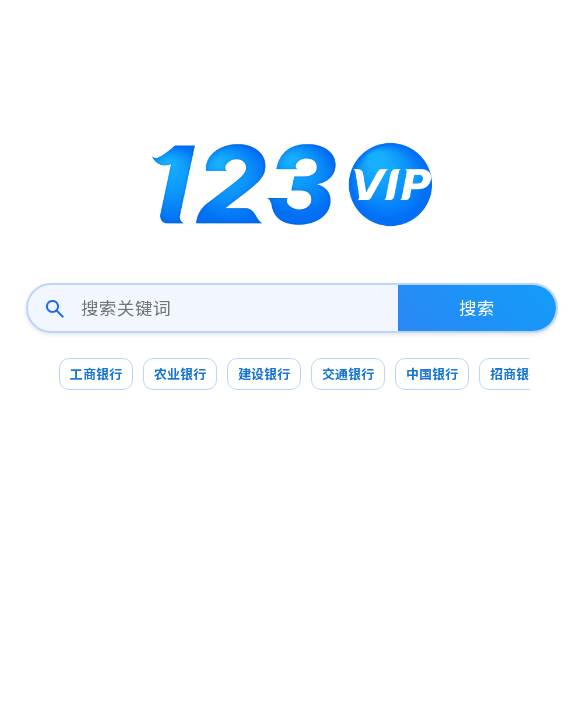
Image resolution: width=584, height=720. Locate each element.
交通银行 (348, 373)
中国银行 (432, 373)
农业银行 (180, 373)
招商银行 (516, 373)
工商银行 (96, 373)
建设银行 (264, 373)
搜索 (477, 307)
